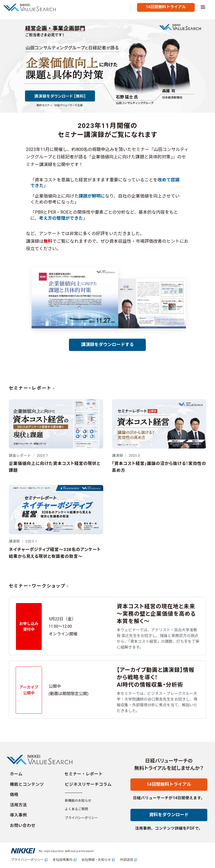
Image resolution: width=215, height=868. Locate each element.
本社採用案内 (63, 860)
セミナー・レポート (84, 774)
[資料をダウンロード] (169, 820)
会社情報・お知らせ (96, 860)
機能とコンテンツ (27, 784)
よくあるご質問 (76, 809)
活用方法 (18, 805)
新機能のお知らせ (78, 801)
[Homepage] (32, 8)
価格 (14, 795)
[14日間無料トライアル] (169, 789)
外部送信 (127, 860)
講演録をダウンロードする (107, 345)
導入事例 (18, 815)
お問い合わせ (23, 826)
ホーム (16, 774)
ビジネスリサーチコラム (88, 784)
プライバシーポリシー (81, 818)
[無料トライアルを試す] (166, 7)
